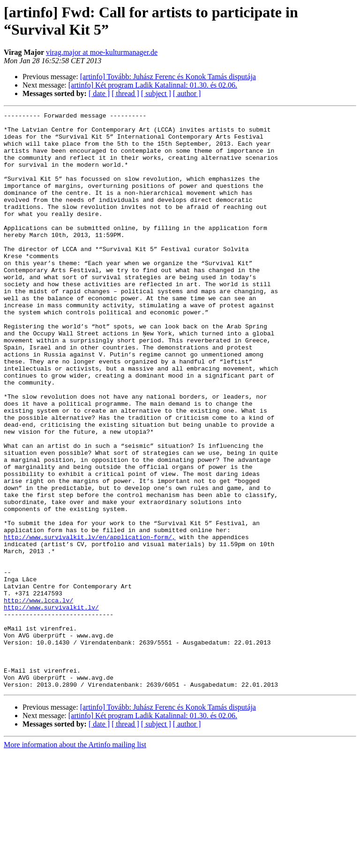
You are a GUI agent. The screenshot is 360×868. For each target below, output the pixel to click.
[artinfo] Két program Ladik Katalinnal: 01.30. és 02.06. (153, 85)
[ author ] (187, 93)
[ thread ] (125, 93)
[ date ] (99, 93)
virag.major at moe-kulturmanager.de (102, 52)
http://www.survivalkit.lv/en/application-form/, (90, 623)
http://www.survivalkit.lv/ (51, 707)
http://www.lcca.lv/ (38, 698)
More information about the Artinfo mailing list (75, 860)
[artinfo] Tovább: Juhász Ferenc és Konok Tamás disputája (168, 77)
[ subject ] (156, 93)
